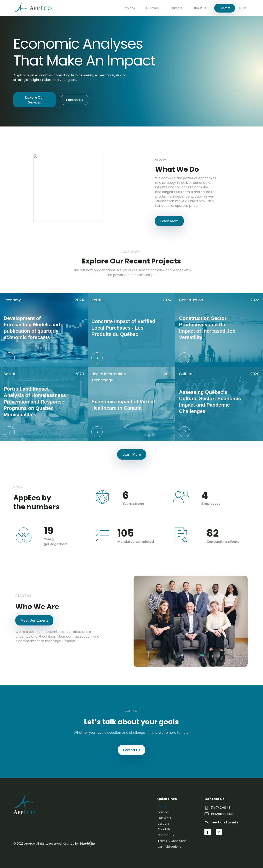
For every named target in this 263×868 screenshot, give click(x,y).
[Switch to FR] (244, 8)
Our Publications (169, 847)
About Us (200, 8)
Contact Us (166, 835)
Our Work (153, 8)
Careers (176, 8)
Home (162, 806)
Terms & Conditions (172, 841)
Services (129, 8)
